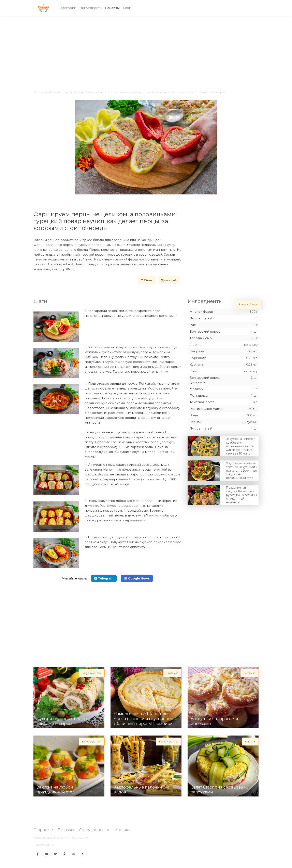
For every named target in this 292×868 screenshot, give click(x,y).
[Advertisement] (146, 49)
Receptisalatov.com (54, 838)
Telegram (104, 578)
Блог (127, 8)
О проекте (43, 830)
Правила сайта (43, 845)
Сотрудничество (95, 830)
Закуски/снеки (50, 92)
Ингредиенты (91, 8)
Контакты (124, 830)
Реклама (66, 830)
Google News (137, 578)
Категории (67, 8)
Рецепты (113, 8)
